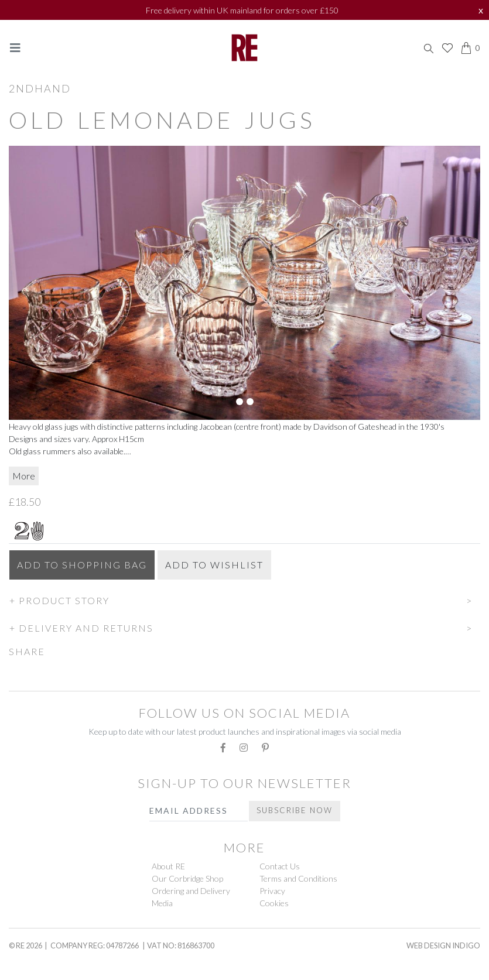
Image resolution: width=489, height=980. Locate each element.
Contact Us (280, 866)
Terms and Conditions (298, 878)
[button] (245, 599)
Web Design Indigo (443, 945)
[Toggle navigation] (15, 48)
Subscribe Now (295, 810)
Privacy (272, 891)
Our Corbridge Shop (187, 878)
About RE (168, 866)
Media (162, 903)
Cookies (274, 903)
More (24, 476)
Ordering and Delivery (191, 891)
